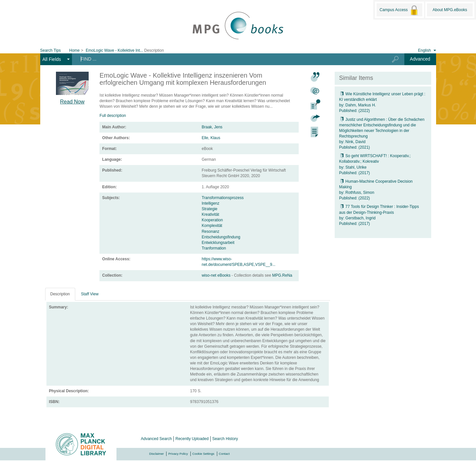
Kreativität (210, 214)
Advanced (420, 59)
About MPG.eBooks (450, 10)
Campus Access (399, 10)
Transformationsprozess (222, 198)
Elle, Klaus (211, 138)
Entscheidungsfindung (221, 237)
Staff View (90, 294)
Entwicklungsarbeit (218, 243)
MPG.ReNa (282, 275)
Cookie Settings (203, 454)
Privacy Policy (178, 454)
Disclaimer (157, 454)
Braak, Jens (212, 127)
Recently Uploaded (192, 439)
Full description (113, 116)
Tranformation (214, 248)
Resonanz (210, 231)
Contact (224, 454)
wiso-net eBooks (216, 275)
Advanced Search (157, 439)
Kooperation (212, 220)
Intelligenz (210, 203)
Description (60, 294)
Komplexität (212, 226)
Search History (225, 439)
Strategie (209, 209)
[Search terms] (227, 59)
